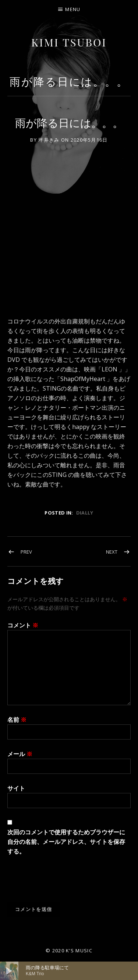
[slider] (78, 971)
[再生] (9, 971)
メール (20, 754)
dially (85, 513)
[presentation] (63, 884)
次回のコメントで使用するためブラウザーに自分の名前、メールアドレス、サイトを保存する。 (66, 842)
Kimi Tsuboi (69, 42)
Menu (73, 9)
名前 (17, 720)
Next (112, 552)
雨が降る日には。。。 (69, 81)
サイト (16, 788)
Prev (26, 552)
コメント (23, 625)
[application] (69, 971)
